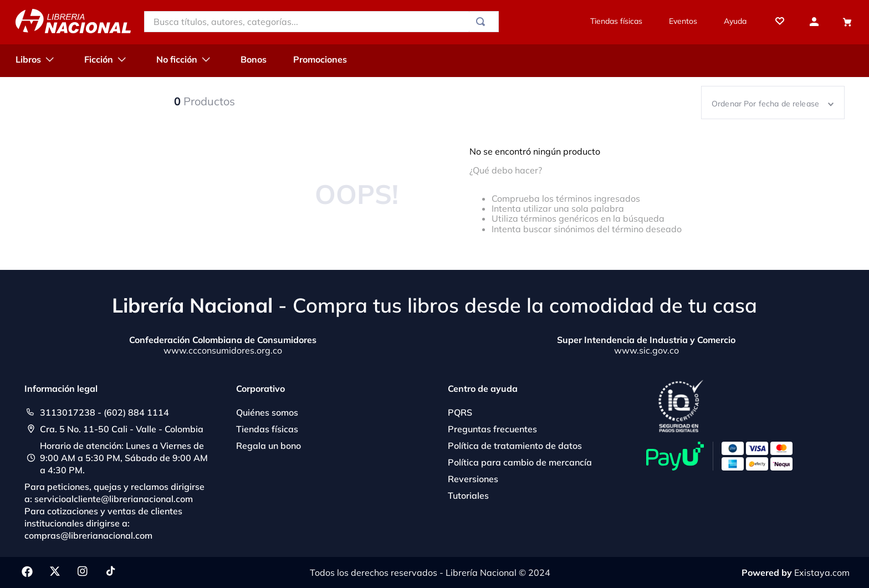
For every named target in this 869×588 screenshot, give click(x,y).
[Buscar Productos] (483, 22)
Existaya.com (822, 572)
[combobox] (321, 22)
